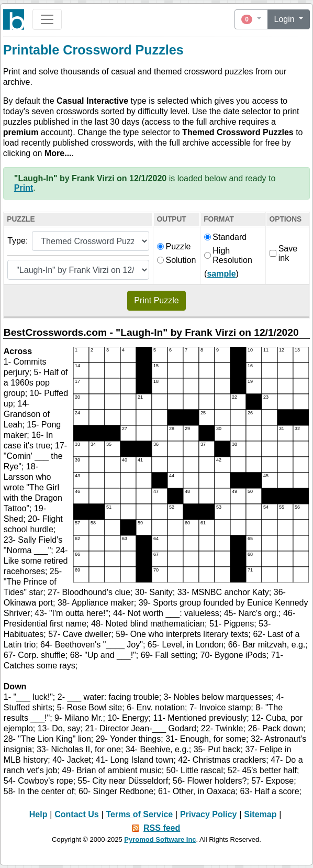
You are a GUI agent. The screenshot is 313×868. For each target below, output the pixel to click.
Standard (225, 237)
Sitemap (260, 814)
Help (38, 814)
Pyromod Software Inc (160, 839)
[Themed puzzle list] (78, 270)
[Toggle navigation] (47, 19)
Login (286, 19)
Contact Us (76, 814)
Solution (176, 260)
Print (24, 188)
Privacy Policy (209, 814)
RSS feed (162, 828)
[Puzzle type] (90, 241)
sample (221, 274)
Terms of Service (139, 814)
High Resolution (228, 255)
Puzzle (174, 246)
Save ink (283, 253)
